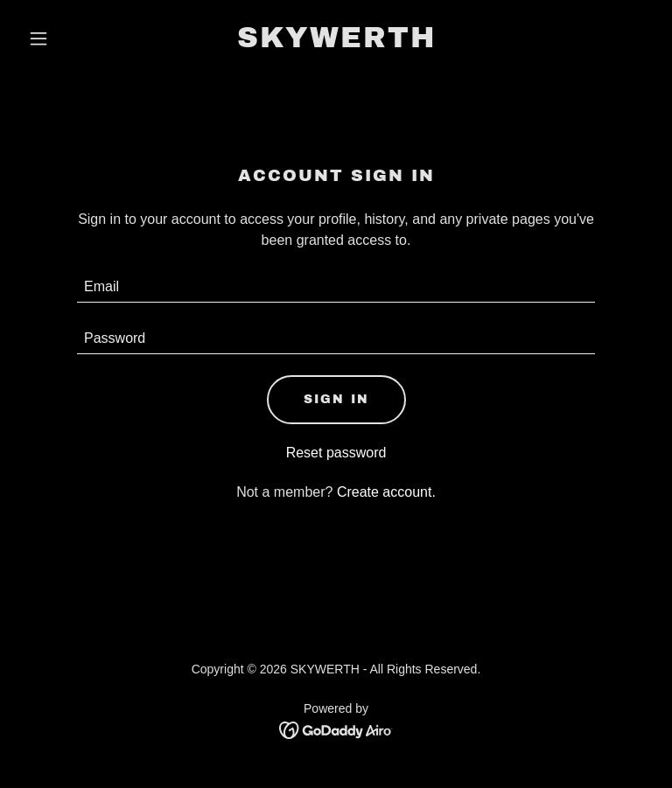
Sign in (336, 399)
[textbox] (336, 287)
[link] (336, 42)
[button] (68, 38)
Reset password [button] (336, 453)
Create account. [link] (386, 492)
